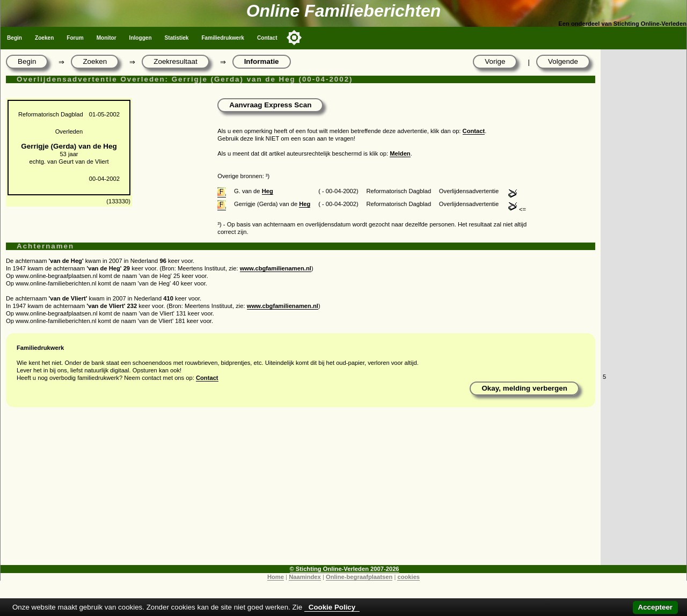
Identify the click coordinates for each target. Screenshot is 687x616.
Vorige (495, 61)
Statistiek (177, 38)
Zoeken (44, 38)
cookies (408, 577)
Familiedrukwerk (223, 38)
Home (276, 577)
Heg (268, 191)
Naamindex (305, 577)
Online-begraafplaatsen (359, 577)
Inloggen (141, 38)
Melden (400, 153)
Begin (14, 38)
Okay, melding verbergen (524, 388)
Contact (267, 38)
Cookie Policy (332, 607)
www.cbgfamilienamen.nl (276, 268)
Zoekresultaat (175, 61)
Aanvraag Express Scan (270, 105)
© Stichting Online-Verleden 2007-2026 (345, 569)
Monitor (107, 38)
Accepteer (655, 607)
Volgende (563, 61)
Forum (75, 38)
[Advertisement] (301, 490)
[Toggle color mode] (294, 38)
